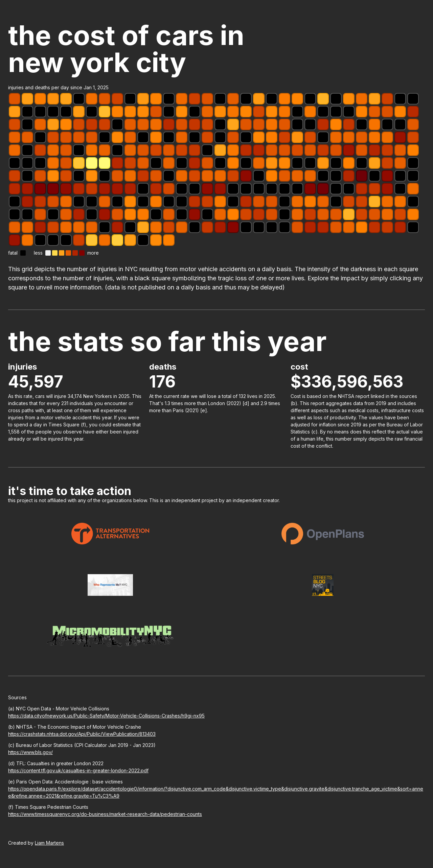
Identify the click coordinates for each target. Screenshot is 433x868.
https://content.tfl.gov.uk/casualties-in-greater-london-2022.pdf (78, 770)
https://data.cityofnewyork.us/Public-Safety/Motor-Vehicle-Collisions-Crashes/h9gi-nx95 (106, 716)
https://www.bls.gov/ (30, 752)
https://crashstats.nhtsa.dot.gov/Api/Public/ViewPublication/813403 (82, 734)
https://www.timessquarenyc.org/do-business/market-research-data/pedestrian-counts (105, 814)
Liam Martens (49, 843)
